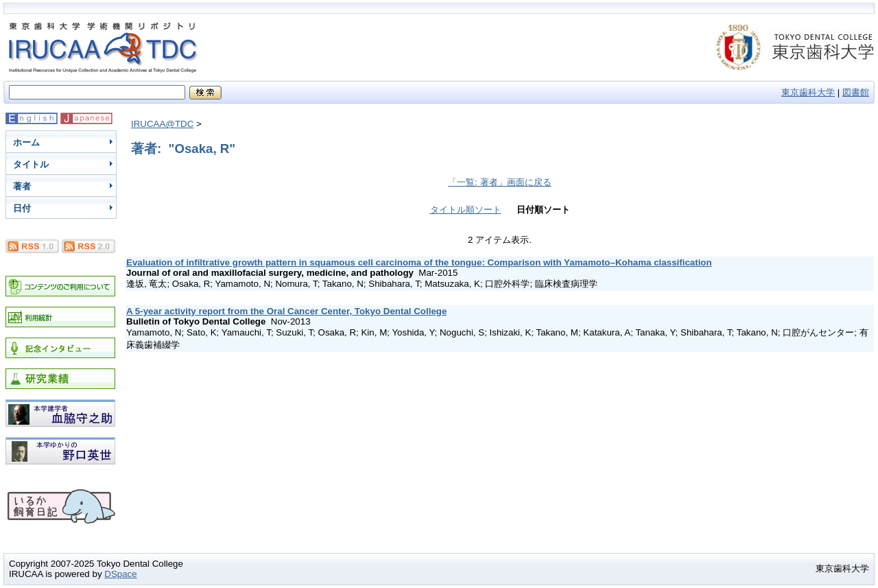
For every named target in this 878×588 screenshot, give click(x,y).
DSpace (120, 574)
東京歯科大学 (808, 92)
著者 (22, 186)
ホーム (26, 142)
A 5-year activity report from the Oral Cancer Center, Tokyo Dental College (286, 311)
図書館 (856, 92)
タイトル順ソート (466, 210)
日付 (22, 208)
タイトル (31, 164)
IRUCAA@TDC (162, 124)
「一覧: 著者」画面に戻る (499, 182)
